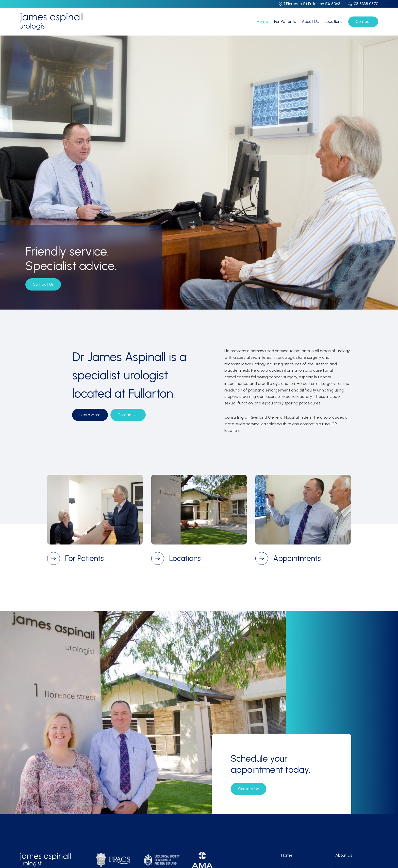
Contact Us (43, 284)
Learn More (90, 415)
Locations (333, 21)
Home (262, 21)
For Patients (285, 21)
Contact (363, 21)
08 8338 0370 (366, 4)
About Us (310, 21)
